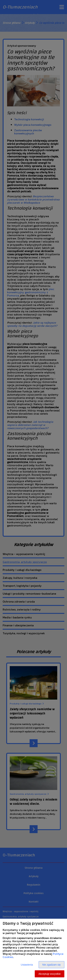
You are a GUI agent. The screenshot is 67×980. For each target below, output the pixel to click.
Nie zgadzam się (52, 965)
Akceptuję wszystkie (50, 974)
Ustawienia (27, 965)
